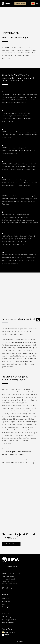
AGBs (3, 604)
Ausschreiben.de (10, 632)
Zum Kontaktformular (11, 544)
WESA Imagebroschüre (9, 620)
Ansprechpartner (8, 463)
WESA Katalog (6, 617)
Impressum (5, 598)
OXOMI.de (8, 635)
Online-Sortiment (20, 4)
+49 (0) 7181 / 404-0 (8, 581)
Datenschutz (6, 601)
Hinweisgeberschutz (8, 607)
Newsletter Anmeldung (11, 566)
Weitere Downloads (8, 623)
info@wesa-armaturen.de (9, 584)
